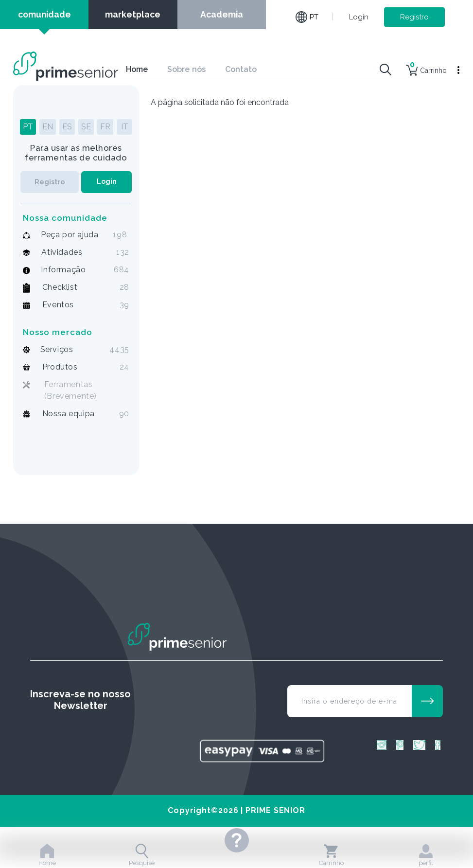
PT (28, 127)
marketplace (133, 14)
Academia (222, 14)
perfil (426, 855)
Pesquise (142, 855)
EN (48, 127)
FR (105, 127)
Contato (241, 69)
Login (359, 17)
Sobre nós (186, 69)
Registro (414, 17)
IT (125, 127)
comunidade (44, 14)
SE (86, 127)
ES (67, 127)
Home (137, 69)
